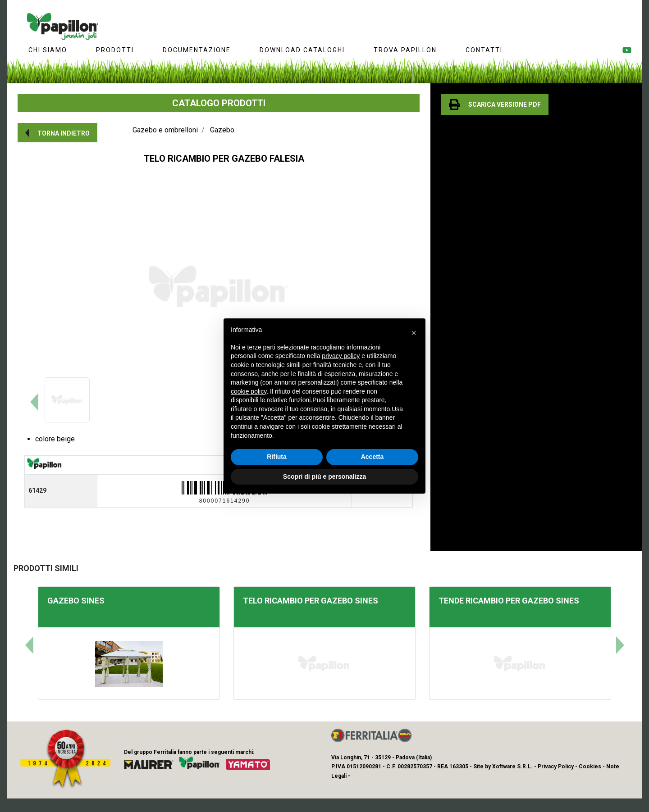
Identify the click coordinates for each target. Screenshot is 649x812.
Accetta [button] (372, 457)
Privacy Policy (556, 767)
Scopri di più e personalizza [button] (324, 476)
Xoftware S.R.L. (512, 767)
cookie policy (249, 391)
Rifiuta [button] (277, 457)
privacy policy (341, 356)
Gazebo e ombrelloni (165, 130)
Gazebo (222, 130)
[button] (57, 133)
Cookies (590, 767)
